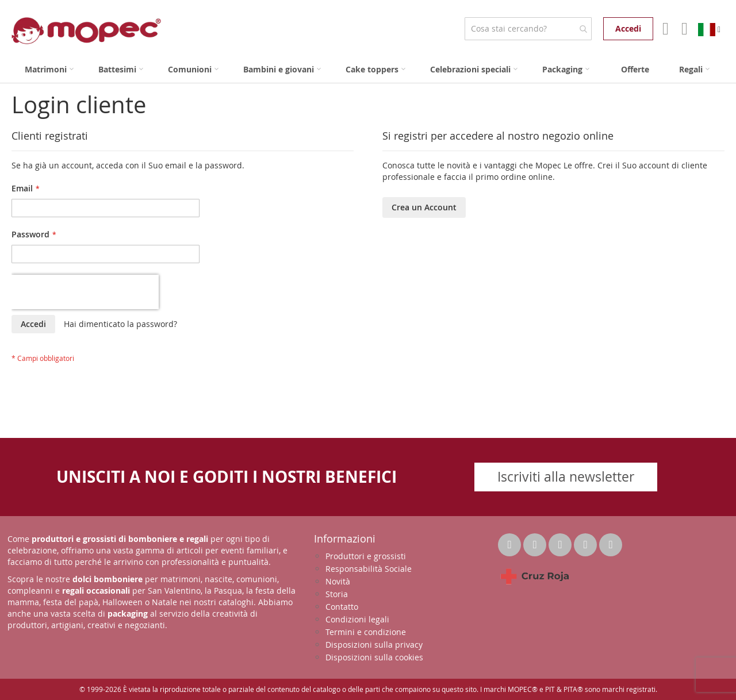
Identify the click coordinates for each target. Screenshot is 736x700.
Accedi (628, 28)
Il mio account (664, 29)
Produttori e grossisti (366, 556)
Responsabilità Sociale (369, 569)
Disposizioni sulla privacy (374, 645)
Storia (337, 594)
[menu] (368, 69)
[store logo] (86, 31)
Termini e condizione (366, 632)
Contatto (342, 607)
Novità (338, 581)
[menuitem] (49, 69)
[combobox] (528, 29)
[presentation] (85, 292)
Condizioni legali (357, 619)
